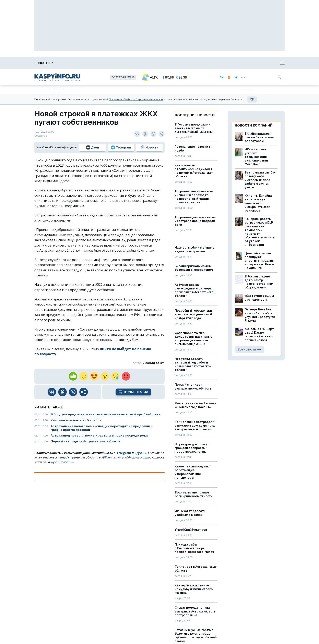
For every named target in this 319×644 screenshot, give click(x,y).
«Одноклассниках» (137, 457)
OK (252, 99)
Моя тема (264, 63)
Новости (44, 63)
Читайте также (49, 407)
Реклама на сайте (235, 63)
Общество (57, 93)
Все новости (249, 349)
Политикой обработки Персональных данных (136, 99)
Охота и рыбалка (134, 63)
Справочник (71, 63)
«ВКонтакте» (111, 457)
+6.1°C (150, 77)
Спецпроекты (201, 63)
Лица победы (101, 63)
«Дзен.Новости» (62, 462)
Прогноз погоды (169, 63)
